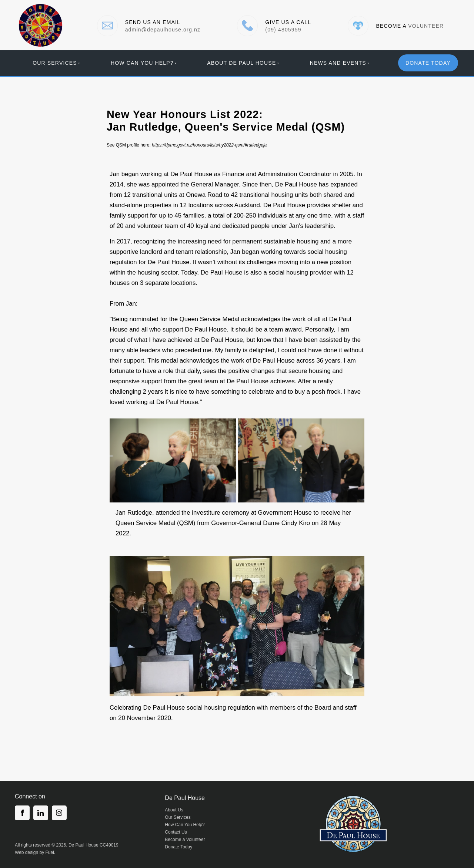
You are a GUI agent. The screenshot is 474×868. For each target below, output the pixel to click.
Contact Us (176, 832)
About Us (174, 810)
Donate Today (178, 847)
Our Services (55, 63)
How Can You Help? (142, 63)
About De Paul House (241, 63)
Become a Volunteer (185, 840)
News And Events (338, 63)
